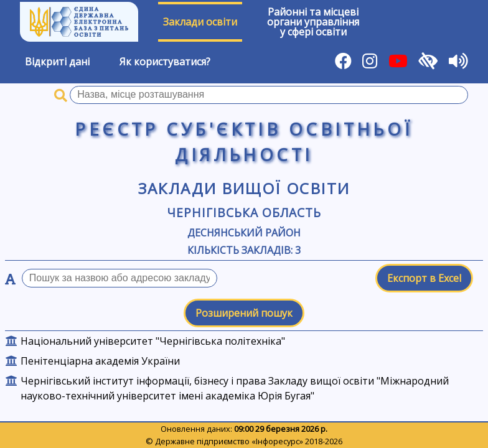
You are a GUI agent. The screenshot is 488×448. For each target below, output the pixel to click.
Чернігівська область (244, 212)
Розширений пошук (244, 313)
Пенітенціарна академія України (100, 361)
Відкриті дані (57, 62)
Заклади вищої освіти (244, 188)
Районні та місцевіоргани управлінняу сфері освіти (313, 22)
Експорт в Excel (424, 278)
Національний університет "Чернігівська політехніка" (153, 341)
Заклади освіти (200, 22)
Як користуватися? (165, 62)
